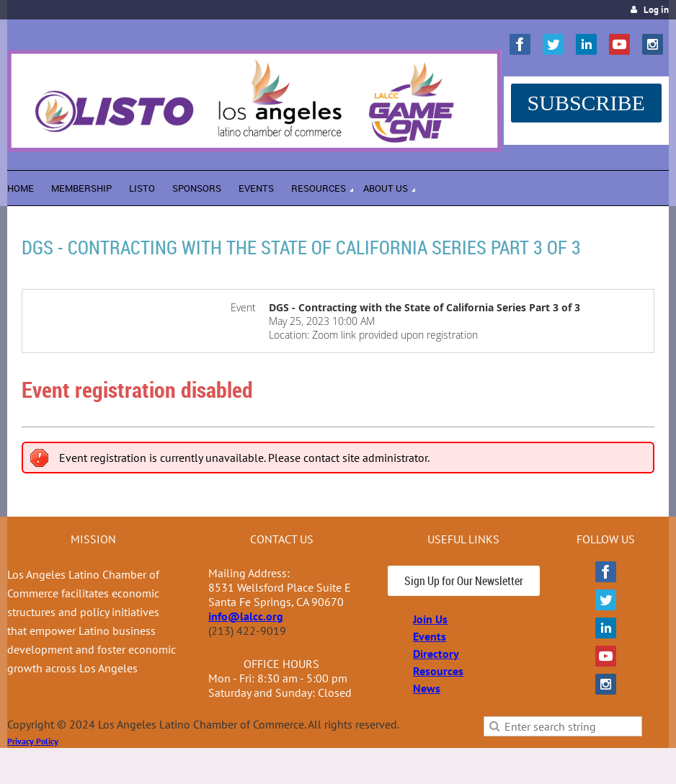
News (427, 688)
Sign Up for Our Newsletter (464, 581)
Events (430, 636)
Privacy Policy (33, 741)
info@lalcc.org (246, 616)
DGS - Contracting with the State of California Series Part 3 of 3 (301, 248)
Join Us (430, 619)
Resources (438, 671)
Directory (436, 654)
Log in (656, 10)
